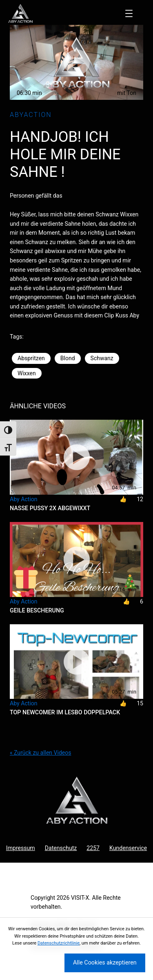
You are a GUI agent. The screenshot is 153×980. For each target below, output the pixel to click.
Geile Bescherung (37, 610)
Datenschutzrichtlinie (59, 943)
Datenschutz (61, 848)
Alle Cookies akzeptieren (105, 962)
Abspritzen (31, 358)
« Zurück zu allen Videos (40, 753)
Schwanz (102, 358)
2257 (93, 848)
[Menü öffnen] (129, 13)
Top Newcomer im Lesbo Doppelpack (65, 712)
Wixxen (27, 373)
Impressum (21, 848)
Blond (68, 358)
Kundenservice (128, 848)
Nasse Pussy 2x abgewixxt (50, 508)
